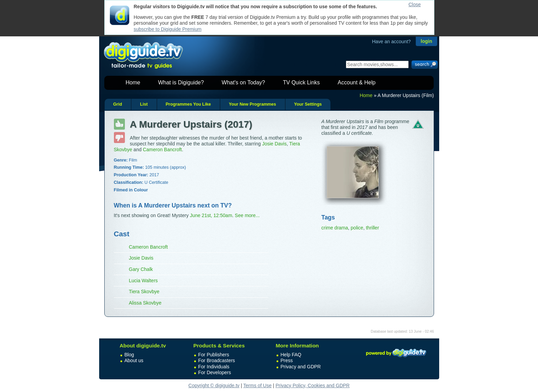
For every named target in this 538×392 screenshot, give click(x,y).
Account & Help (356, 82)
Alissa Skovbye (145, 303)
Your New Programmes (253, 104)
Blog (129, 355)
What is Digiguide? (181, 82)
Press (287, 360)
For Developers (215, 372)
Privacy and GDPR (301, 367)
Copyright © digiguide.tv (214, 385)
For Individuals (214, 367)
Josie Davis (274, 144)
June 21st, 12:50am (211, 215)
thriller (372, 228)
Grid (118, 104)
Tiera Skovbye (144, 292)
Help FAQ (291, 355)
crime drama (335, 228)
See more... (247, 215)
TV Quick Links (301, 82)
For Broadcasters (217, 360)
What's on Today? (243, 82)
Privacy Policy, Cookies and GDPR (313, 385)
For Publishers (214, 355)
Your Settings (308, 104)
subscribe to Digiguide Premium (168, 29)
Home (133, 82)
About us (134, 360)
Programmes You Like (188, 104)
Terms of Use (257, 385)
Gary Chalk (141, 269)
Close (415, 4)
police (357, 228)
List (144, 104)
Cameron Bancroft (162, 150)
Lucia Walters (143, 281)
